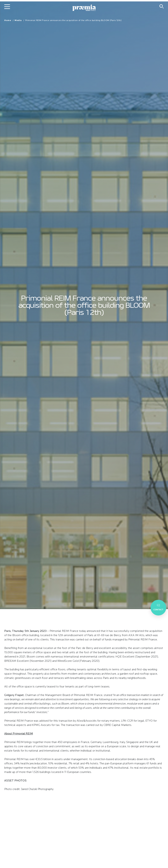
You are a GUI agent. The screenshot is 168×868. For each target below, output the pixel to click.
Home (8, 20)
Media (18, 20)
